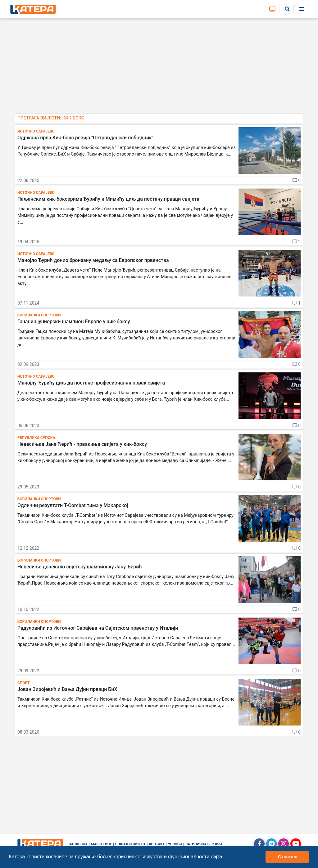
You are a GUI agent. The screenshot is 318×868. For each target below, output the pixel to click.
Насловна (78, 844)
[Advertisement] (159, 68)
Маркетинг (101, 844)
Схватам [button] (287, 857)
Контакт (157, 844)
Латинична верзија (204, 844)
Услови (175, 844)
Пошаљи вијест (130, 844)
